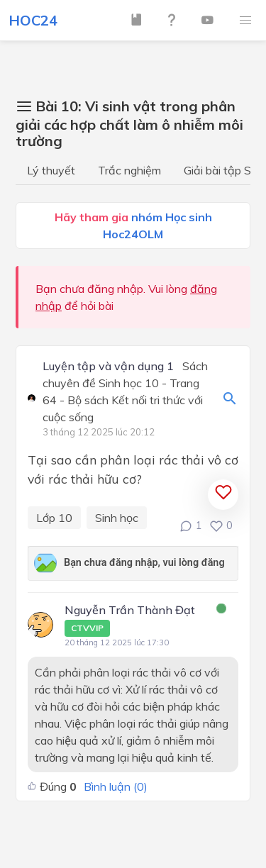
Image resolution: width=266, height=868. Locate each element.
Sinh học (117, 518)
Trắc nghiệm (129, 170)
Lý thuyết (51, 170)
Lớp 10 (54, 518)
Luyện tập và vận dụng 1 (108, 367)
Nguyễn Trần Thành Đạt (130, 620)
